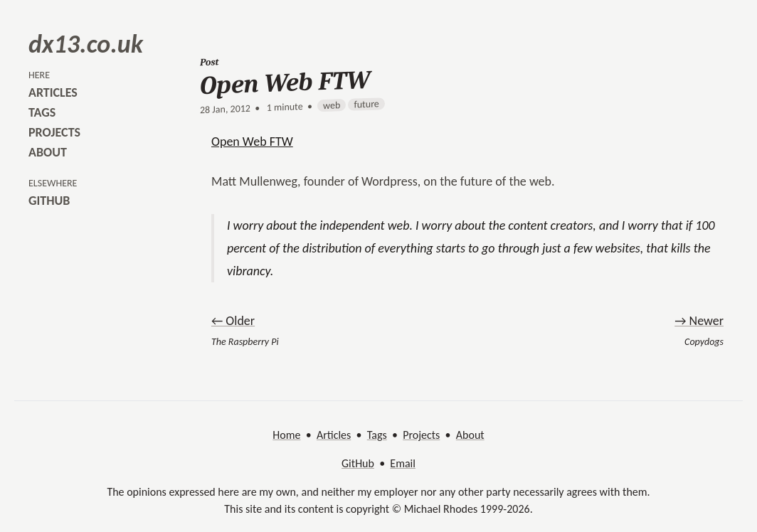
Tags (377, 435)
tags (42, 112)
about (48, 152)
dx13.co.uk (86, 44)
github (49, 201)
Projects (421, 435)
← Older (233, 321)
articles (53, 92)
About (470, 435)
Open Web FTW (252, 142)
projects (54, 132)
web (332, 105)
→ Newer (699, 321)
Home (286, 435)
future (366, 104)
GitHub (358, 463)
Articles (334, 435)
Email (403, 463)
